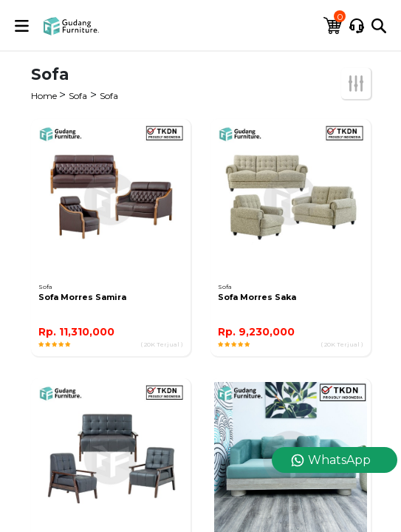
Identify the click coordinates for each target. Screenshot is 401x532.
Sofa (78, 96)
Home (45, 96)
